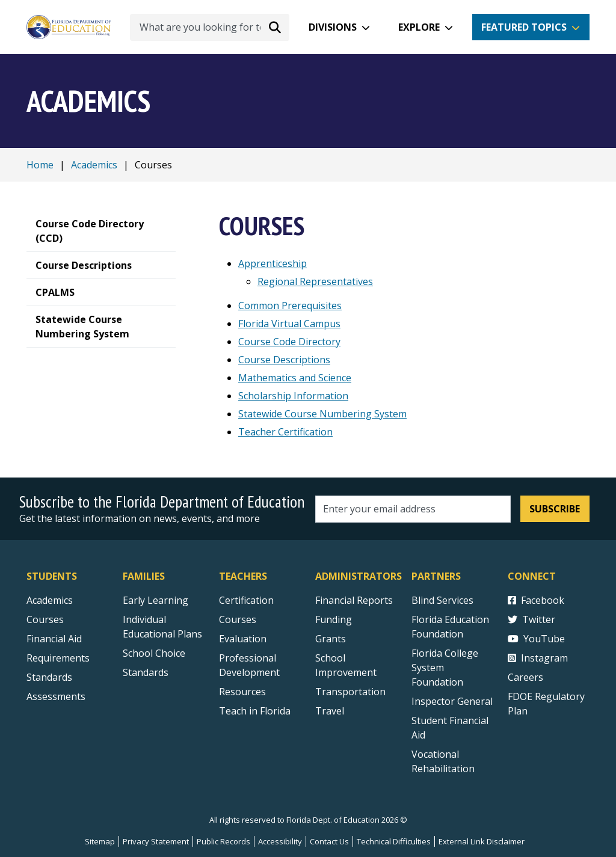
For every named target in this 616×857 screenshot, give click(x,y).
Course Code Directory (289, 342)
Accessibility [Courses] (280, 841)
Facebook (536, 600)
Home (40, 165)
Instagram (538, 658)
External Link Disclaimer (482, 841)
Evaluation (243, 639)
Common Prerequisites (290, 306)
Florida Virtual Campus (289, 324)
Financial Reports (354, 600)
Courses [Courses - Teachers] (238, 619)
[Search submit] (275, 27)
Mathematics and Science (295, 378)
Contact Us (329, 841)
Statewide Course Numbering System (322, 414)
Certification (246, 600)
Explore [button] (419, 27)
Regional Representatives (315, 281)
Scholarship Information (293, 396)
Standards (146, 672)
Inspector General (452, 701)
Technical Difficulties (394, 841)
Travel (330, 711)
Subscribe (555, 509)
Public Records (223, 841)
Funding (334, 619)
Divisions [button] (333, 27)
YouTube (536, 639)
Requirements (58, 658)
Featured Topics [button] (524, 27)
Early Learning (156, 600)
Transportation (350, 692)
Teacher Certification (285, 432)
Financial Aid (54, 639)
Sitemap (100, 841)
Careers (525, 677)
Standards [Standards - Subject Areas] (49, 677)
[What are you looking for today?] (210, 27)
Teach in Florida (255, 711)
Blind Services (442, 600)
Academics (94, 165)
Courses (45, 619)
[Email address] (413, 509)
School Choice (154, 653)
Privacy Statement (156, 841)
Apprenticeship (273, 263)
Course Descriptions (284, 360)
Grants (331, 639)
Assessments (56, 696)
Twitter (531, 619)
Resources (242, 692)
